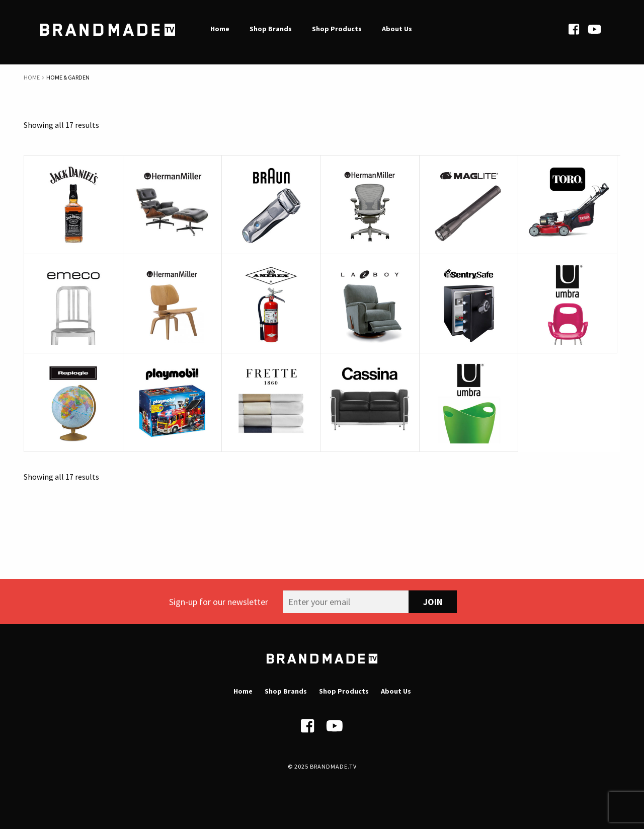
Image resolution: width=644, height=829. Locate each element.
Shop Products (344, 691)
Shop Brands (286, 691)
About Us (396, 691)
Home (32, 77)
